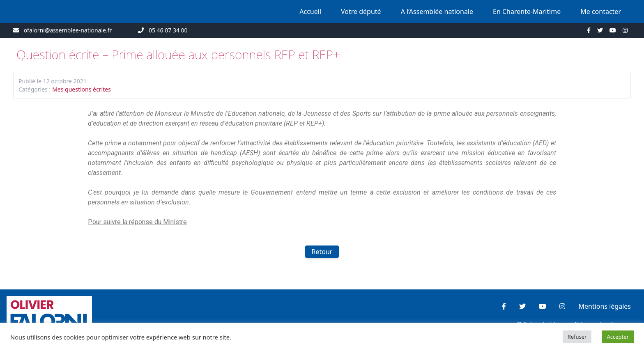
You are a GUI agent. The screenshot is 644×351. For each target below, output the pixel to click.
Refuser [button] (577, 337)
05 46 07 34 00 (168, 30)
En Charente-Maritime (527, 11)
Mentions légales (605, 306)
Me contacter (601, 11)
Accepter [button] (618, 337)
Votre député (361, 11)
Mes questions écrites (82, 89)
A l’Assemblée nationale (437, 11)
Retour (322, 252)
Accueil (310, 11)
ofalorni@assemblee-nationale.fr (68, 30)
